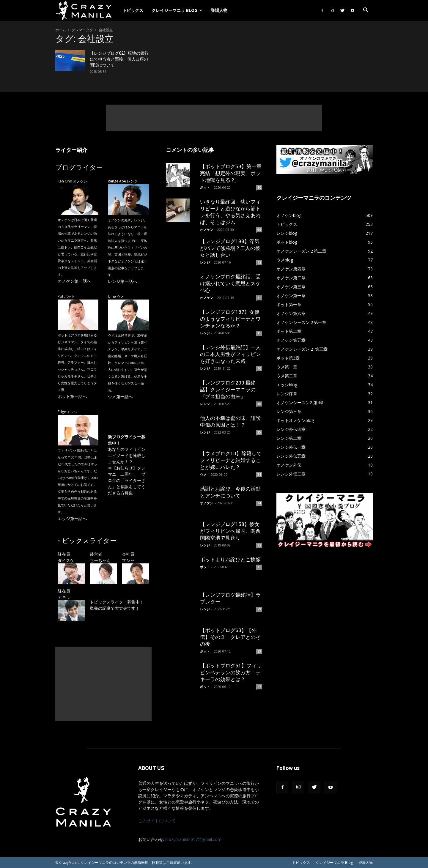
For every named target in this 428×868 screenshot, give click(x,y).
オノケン (207, 230)
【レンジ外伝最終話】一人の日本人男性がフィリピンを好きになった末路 (230, 354)
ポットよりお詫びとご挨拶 (230, 560)
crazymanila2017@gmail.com (193, 839)
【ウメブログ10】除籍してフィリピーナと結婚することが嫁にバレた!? (231, 460)
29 (259, 609)
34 (259, 475)
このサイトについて (157, 821)
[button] (366, 11)
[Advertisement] (214, 118)
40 (259, 368)
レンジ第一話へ (122, 281)
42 (259, 262)
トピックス (133, 10)
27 (259, 687)
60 (259, 188)
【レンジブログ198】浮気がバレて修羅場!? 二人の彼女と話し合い (230, 248)
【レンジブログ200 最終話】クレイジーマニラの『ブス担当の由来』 (228, 390)
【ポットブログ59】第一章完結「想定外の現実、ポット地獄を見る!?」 (231, 173)
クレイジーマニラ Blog (177, 10)
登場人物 (219, 10)
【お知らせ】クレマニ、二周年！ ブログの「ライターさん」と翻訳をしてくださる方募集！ (127, 480)
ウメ (203, 474)
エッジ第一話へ (72, 518)
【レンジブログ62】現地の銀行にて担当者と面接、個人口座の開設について (119, 59)
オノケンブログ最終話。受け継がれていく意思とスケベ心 (230, 283)
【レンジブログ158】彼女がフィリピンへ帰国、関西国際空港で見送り (230, 531)
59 (259, 230)
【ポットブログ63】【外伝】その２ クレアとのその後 (230, 637)
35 (259, 432)
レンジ (205, 262)
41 (259, 298)
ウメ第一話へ (120, 397)
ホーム (61, 30)
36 (259, 404)
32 (259, 545)
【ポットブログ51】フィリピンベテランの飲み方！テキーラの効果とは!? (231, 672)
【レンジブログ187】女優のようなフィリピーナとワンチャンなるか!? (230, 319)
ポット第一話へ (72, 396)
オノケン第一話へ (74, 281)
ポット (205, 187)
